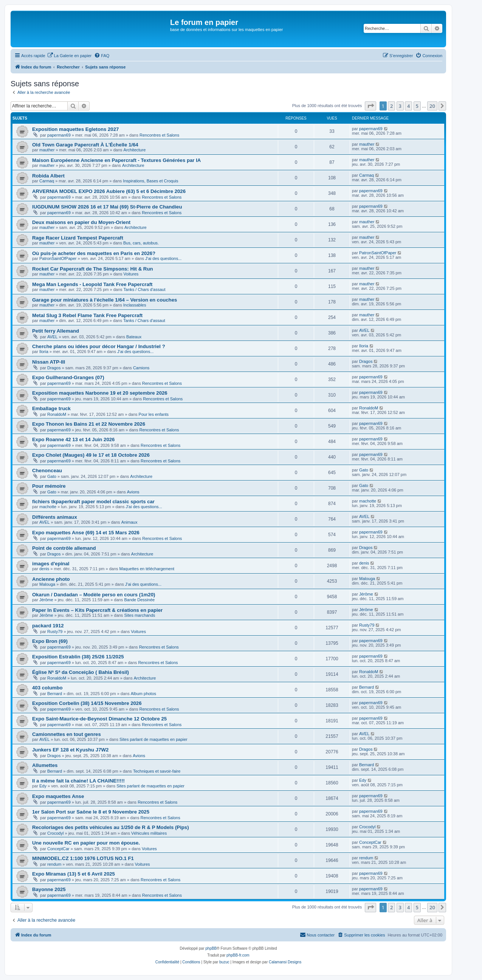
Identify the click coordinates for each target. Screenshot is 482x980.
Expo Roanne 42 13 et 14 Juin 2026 (73, 439)
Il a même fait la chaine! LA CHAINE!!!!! (78, 781)
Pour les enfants (154, 414)
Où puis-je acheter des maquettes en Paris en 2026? (94, 253)
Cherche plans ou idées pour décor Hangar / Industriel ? (99, 346)
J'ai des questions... (163, 258)
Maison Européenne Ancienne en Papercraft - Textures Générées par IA (116, 160)
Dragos (54, 368)
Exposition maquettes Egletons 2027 (75, 129)
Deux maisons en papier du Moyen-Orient (81, 222)
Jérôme (46, 600)
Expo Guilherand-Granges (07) (68, 377)
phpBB (211, 948)
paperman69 (59, 135)
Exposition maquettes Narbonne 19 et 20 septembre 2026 (100, 393)
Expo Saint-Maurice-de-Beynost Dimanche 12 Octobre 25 (99, 719)
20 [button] (432, 106)
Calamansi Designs (285, 962)
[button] (370, 106)
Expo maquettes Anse (58, 796)
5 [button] (417, 106)
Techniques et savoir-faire (157, 771)
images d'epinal (51, 564)
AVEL (52, 337)
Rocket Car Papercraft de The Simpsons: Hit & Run (93, 269)
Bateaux (134, 337)
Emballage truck (51, 408)
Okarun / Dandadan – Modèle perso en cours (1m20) (94, 595)
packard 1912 (48, 626)
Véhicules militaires (149, 833)
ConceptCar (58, 849)
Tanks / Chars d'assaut (145, 289)
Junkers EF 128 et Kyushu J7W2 (70, 750)
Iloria (44, 352)
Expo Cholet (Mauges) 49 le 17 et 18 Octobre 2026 (91, 455)
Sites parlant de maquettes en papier (153, 739)
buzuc (224, 962)
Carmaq (47, 181)
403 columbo (47, 688)
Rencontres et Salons (159, 135)
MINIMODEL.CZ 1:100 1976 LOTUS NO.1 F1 (83, 858)
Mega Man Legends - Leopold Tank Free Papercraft (92, 284)
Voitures (131, 274)
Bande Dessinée (139, 600)
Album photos (143, 694)
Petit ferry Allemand (56, 331)
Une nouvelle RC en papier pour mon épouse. (86, 843)
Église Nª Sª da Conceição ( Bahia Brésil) (81, 672)
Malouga (47, 584)
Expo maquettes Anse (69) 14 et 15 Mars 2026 (86, 533)
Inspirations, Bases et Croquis (150, 181)
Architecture (135, 150)
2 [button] (391, 106)
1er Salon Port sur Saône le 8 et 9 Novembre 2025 (91, 812)
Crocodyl (55, 833)
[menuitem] (70, 56)
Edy (43, 786)
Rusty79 (55, 632)
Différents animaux (55, 517)
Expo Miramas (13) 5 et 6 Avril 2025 (74, 874)
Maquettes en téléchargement (147, 569)
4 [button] (408, 106)
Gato (52, 476)
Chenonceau (47, 471)
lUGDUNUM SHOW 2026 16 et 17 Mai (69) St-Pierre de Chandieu (107, 207)
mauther (47, 150)
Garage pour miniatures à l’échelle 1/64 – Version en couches (105, 300)
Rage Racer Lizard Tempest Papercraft (78, 238)
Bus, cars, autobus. (141, 243)
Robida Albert (48, 176)
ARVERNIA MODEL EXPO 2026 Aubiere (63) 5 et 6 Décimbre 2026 (109, 191)
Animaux (129, 522)
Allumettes (45, 765)
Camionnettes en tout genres (67, 734)
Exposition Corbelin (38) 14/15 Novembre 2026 (87, 703)
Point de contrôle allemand (64, 548)
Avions (133, 492)
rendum (54, 864)
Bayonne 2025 (49, 889)
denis (44, 569)
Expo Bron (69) (50, 641)
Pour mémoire (49, 486)
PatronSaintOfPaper (58, 258)
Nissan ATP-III (49, 362)
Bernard (55, 694)
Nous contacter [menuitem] (317, 935)
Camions (141, 368)
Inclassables (135, 305)
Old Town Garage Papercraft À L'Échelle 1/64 (85, 145)
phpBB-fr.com (238, 955)
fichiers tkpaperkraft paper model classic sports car (93, 502)
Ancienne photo (51, 579)
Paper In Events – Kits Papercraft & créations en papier (97, 610)
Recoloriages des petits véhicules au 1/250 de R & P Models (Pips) (111, 827)
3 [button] (400, 106)
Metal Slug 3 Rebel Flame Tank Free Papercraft (87, 315)
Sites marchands (139, 615)
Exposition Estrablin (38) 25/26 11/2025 (78, 657)
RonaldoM (57, 414)
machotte (48, 507)
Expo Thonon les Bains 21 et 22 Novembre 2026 (89, 424)
